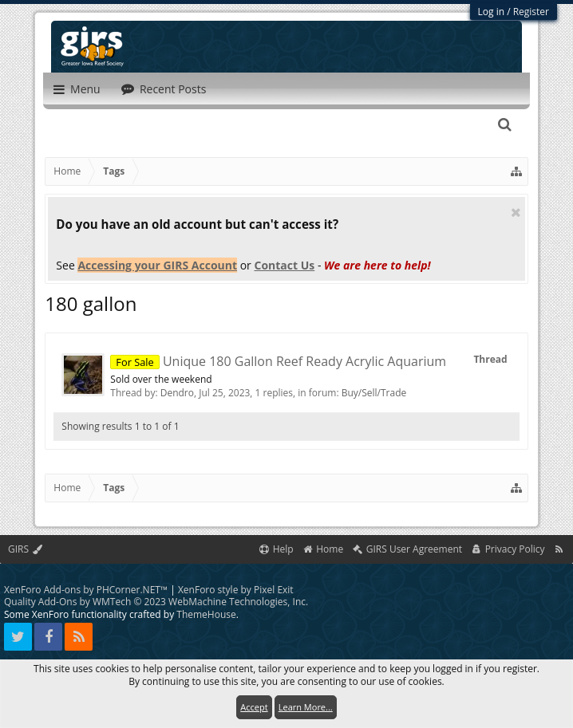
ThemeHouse (206, 614)
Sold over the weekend (161, 379)
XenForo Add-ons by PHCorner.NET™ (86, 590)
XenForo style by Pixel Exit (236, 590)
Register (531, 12)
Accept (254, 707)
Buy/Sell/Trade (374, 393)
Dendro (177, 393)
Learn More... (306, 707)
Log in (492, 12)
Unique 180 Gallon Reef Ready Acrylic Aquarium (278, 361)
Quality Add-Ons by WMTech (156, 602)
